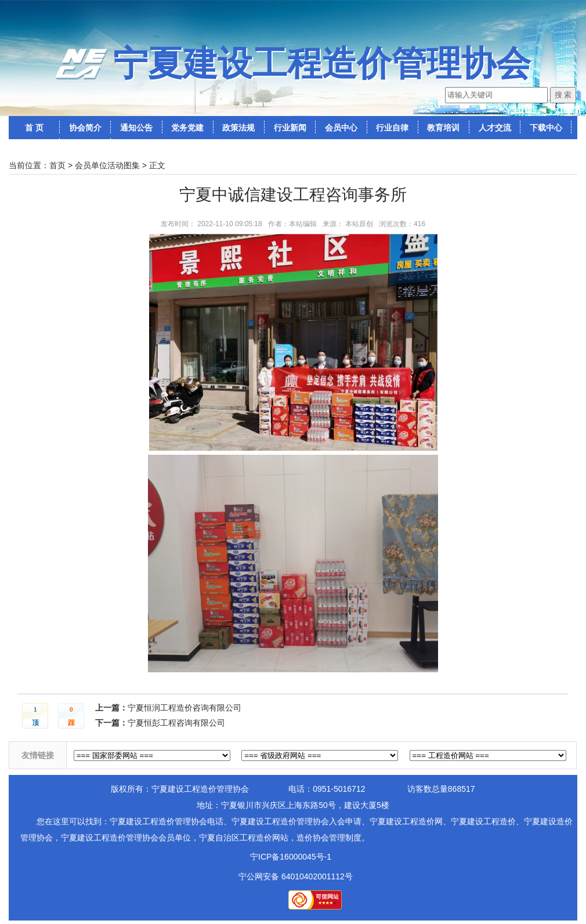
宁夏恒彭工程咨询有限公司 (176, 723)
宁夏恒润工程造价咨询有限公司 (185, 708)
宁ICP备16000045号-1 (291, 857)
